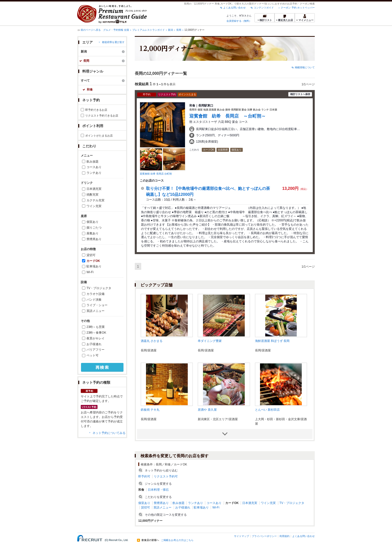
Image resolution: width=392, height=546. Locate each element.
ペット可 (92, 355)
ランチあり (94, 173)
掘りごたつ (94, 228)
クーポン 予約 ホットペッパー (298, 8)
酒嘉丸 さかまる (152, 341)
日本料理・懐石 (158, 490)
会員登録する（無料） (239, 21)
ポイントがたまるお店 (99, 136)
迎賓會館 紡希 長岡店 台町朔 (156, 174)
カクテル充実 (95, 200)
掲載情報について (305, 67)
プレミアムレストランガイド (148, 30)
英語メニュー (95, 311)
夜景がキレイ (95, 338)
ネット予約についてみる (109, 433)
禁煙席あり (94, 239)
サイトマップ (241, 536)
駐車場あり (94, 266)
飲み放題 (92, 162)
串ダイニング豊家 (210, 341)
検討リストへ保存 (300, 94)
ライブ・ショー (97, 305)
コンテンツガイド (264, 8)
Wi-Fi (90, 272)
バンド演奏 (94, 300)
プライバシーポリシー (264, 536)
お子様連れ (94, 344)
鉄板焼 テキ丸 (150, 410)
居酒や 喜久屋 (207, 410)
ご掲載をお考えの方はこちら (177, 540)
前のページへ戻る (91, 30)
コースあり (94, 167)
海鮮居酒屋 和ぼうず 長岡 (272, 341)
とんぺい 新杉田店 (267, 410)
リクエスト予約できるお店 (102, 116)
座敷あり (92, 233)
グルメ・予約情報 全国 (116, 30)
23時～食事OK (96, 333)
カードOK (93, 261)
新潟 (170, 30)
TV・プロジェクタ (99, 288)
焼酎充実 (92, 195)
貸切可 (91, 255)
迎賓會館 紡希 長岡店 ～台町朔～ (227, 116)
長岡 (179, 30)
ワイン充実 (94, 206)
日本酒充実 (94, 189)
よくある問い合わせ (234, 8)
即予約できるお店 (96, 110)
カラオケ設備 (95, 294)
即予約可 (144, 476)
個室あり (92, 222)
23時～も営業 (96, 327)
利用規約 (284, 536)
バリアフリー (95, 350)
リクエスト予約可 (166, 476)
